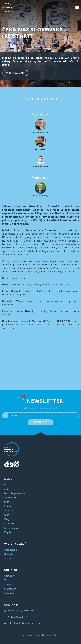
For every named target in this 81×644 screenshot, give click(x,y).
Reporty (9, 554)
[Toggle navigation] (77, 8)
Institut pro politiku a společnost (44, 635)
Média (8, 506)
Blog (7, 515)
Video (8, 558)
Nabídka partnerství (16, 493)
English (8, 532)
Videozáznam (15, 73)
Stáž (7, 502)
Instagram (10, 589)
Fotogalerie (11, 550)
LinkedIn (9, 593)
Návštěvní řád (12, 528)
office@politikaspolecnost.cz (22, 623)
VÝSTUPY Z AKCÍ (15, 544)
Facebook (10, 576)
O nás (8, 484)
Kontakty (9, 524)
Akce (7, 489)
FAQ (7, 519)
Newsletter (11, 498)
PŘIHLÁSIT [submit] (40, 422)
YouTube (9, 584)
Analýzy (9, 511)
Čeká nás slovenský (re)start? (33, 33)
